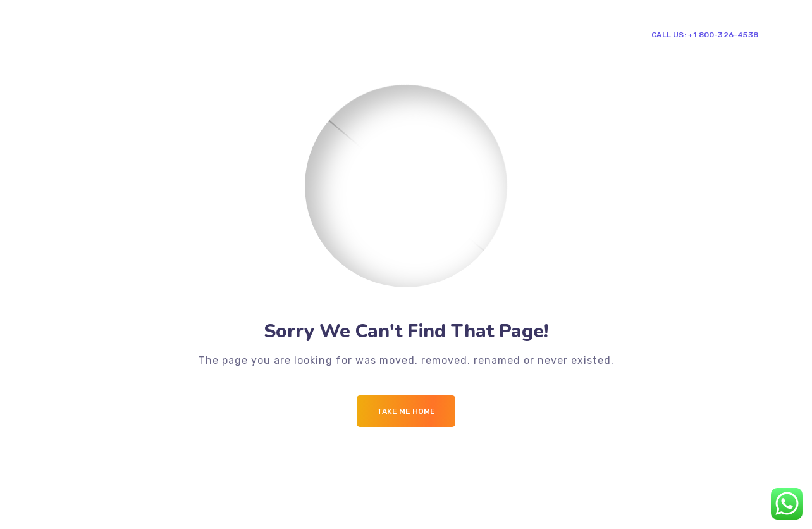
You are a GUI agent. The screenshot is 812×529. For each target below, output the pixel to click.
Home (241, 34)
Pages (288, 34)
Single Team (559, 34)
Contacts (496, 34)
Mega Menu (347, 34)
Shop (443, 34)
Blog (403, 34)
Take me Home (406, 411)
